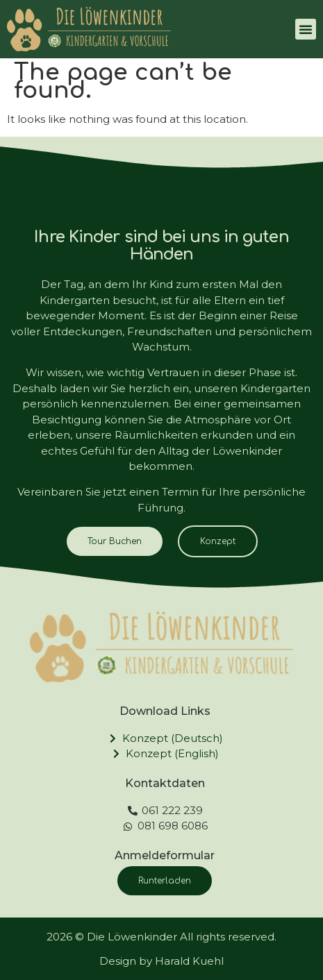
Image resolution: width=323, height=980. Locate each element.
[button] (306, 29)
